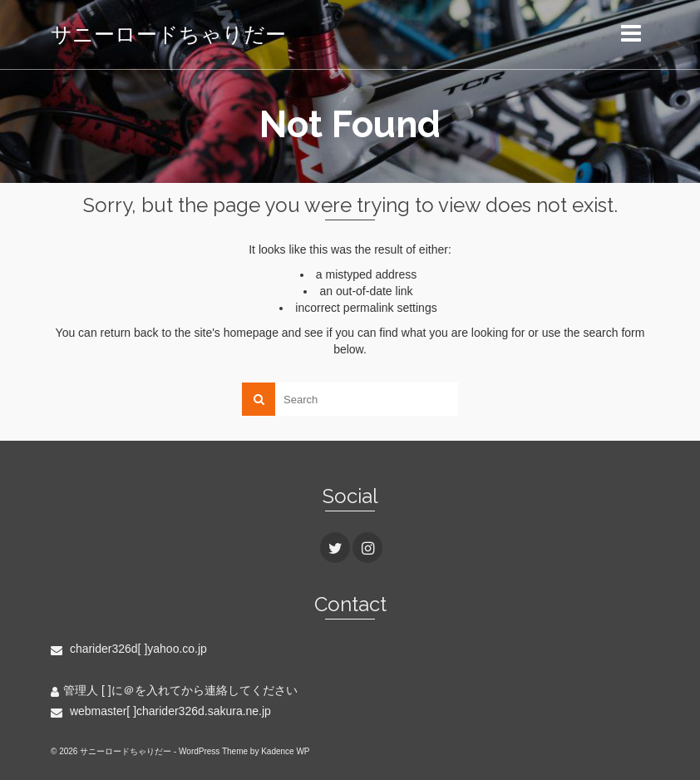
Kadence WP (285, 751)
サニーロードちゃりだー (168, 34)
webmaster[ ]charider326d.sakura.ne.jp (161, 711)
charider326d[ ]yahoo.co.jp (129, 649)
